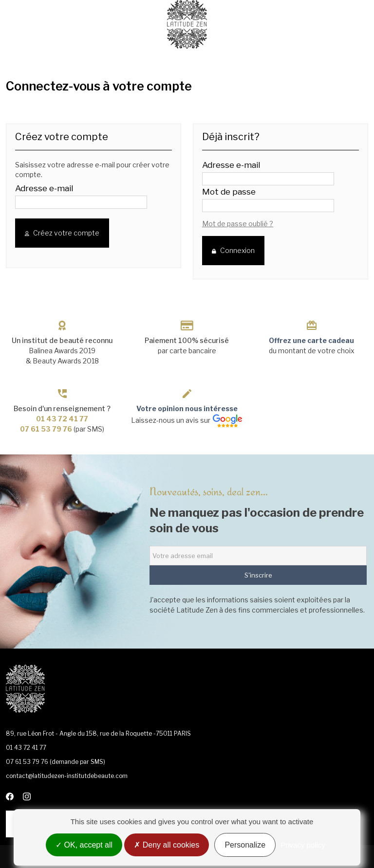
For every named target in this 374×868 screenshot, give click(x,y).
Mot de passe (229, 192)
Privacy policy (303, 845)
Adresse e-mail (44, 188)
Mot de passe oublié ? (238, 224)
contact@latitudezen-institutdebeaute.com (67, 776)
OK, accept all (84, 845)
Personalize (245, 845)
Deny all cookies (167, 845)
